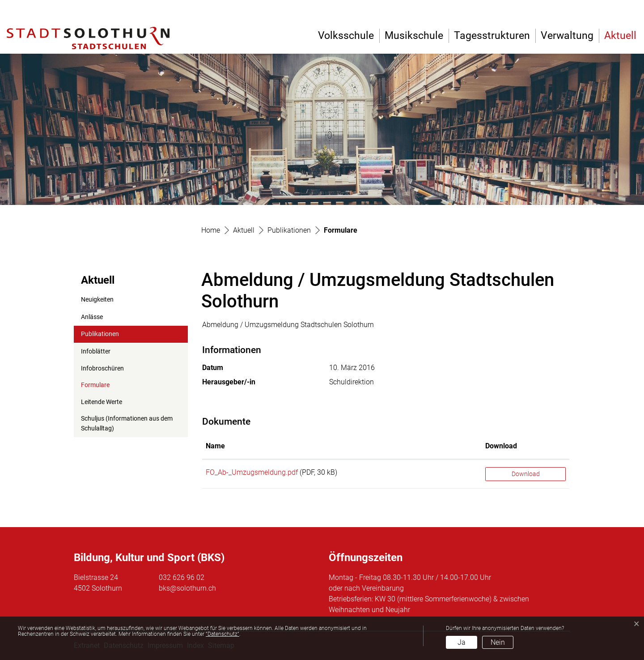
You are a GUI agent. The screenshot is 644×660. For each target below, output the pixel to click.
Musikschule (414, 36)
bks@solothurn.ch (187, 588)
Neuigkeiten (97, 300)
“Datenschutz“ (222, 634)
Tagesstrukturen (492, 36)
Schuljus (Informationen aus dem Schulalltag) (127, 424)
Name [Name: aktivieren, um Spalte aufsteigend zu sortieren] (215, 446)
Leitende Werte (102, 402)
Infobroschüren (102, 368)
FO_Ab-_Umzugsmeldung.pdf (252, 472)
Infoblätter (96, 351)
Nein (498, 642)
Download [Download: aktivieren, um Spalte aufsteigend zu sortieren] (501, 446)
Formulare (103, 387)
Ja (462, 642)
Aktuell (620, 36)
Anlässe (92, 317)
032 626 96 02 (182, 577)
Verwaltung (567, 36)
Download (526, 474)
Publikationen (100, 334)
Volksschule (346, 36)
